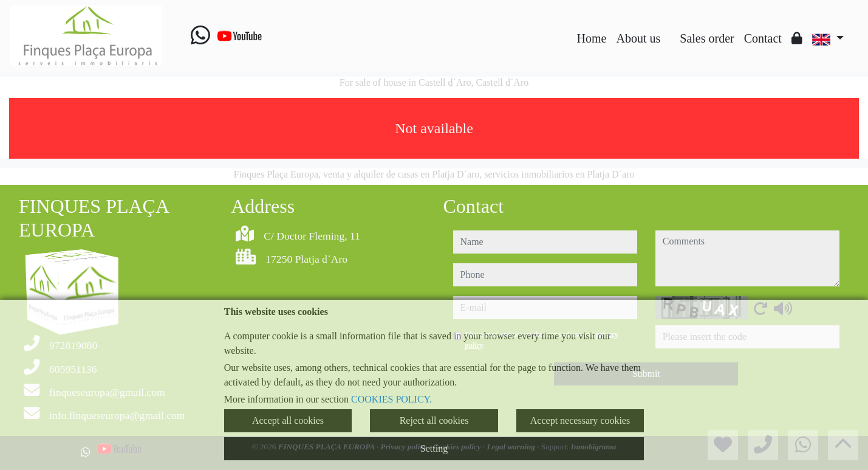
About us (638, 38)
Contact (763, 38)
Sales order (707, 38)
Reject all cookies (434, 420)
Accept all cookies (288, 420)
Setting (434, 448)
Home (592, 38)
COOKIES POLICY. (391, 399)
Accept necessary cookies (580, 420)
